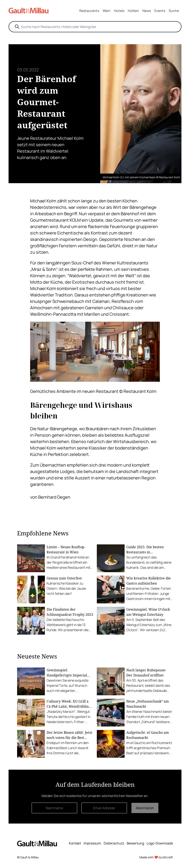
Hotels (119, 11)
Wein (107, 11)
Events (160, 11)
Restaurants (89, 11)
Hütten (133, 11)
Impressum (92, 843)
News (147, 11)
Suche (174, 11)
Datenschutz (114, 843)
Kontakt (75, 843)
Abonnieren (145, 808)
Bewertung (135, 843)
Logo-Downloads (160, 843)
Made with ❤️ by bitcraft (156, 857)
